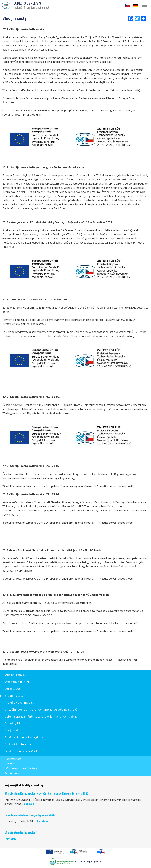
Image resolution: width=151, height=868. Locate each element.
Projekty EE (12, 723)
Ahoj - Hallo (13, 730)
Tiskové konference (18, 744)
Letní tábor (13, 689)
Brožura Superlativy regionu (24, 737)
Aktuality (9, 764)
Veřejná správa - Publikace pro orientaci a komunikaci (41, 716)
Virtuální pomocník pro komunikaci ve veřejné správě (41, 709)
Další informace (13, 759)
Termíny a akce (13, 773)
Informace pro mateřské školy (21, 768)
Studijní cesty (14, 696)
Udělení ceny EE (15, 675)
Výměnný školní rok (18, 682)
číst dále (29, 804)
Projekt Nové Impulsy (19, 703)
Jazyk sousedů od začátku (22, 751)
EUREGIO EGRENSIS (27, 3)
